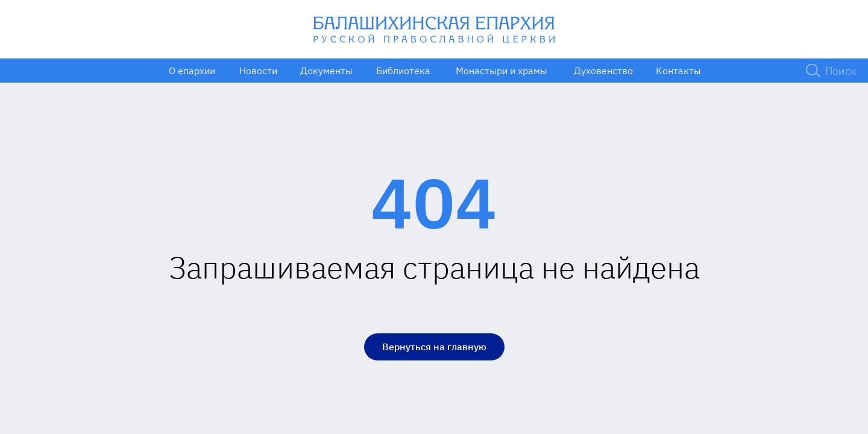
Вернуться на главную (434, 347)
